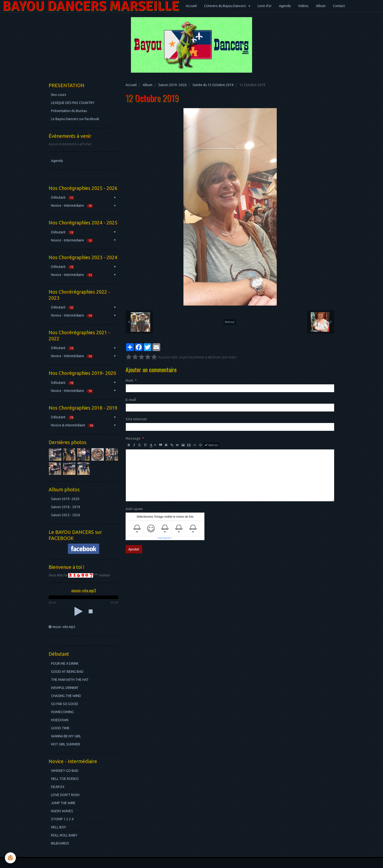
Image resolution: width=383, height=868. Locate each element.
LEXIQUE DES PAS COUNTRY (73, 103)
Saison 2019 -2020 (172, 85)
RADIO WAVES (62, 811)
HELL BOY (59, 827)
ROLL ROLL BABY (64, 835)
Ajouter (134, 549)
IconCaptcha (164, 538)
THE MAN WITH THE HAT (70, 680)
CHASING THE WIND (66, 696)
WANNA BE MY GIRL (66, 736)
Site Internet (136, 419)
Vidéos (303, 6)
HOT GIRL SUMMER (66, 744)
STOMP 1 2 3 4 (62, 819)
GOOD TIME (60, 728)
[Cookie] (10, 858)
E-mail (131, 400)
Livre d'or (265, 6)
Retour (230, 322)
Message (133, 438)
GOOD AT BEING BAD (67, 672)
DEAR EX (58, 787)
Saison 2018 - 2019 (66, 507)
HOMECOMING (62, 712)
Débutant (63, 198)
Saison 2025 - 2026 (66, 515)
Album (321, 6)
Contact (339, 6)
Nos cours (59, 95)
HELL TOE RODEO (65, 779)
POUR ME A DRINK (65, 663)
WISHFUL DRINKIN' (65, 688)
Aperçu (211, 445)
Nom (129, 380)
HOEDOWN (60, 720)
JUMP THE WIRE (63, 803)
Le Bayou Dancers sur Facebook (75, 119)
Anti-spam (134, 509)
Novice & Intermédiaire (72, 425)
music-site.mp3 (64, 627)
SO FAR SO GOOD (65, 704)
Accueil (191, 6)
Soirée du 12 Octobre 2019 (213, 85)
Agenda (285, 6)
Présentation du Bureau (69, 111)
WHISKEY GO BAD (65, 771)
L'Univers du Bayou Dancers (225, 6)
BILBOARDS (60, 843)
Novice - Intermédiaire (72, 206)
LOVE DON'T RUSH (65, 795)
